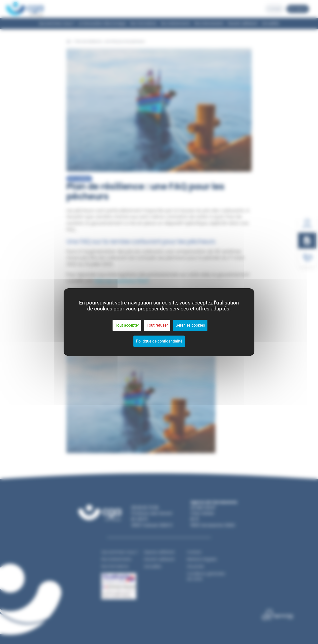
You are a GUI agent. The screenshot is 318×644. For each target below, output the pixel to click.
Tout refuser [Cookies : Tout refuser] (157, 325)
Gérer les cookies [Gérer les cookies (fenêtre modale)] (190, 325)
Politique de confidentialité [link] (159, 341)
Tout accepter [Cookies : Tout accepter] (127, 325)
